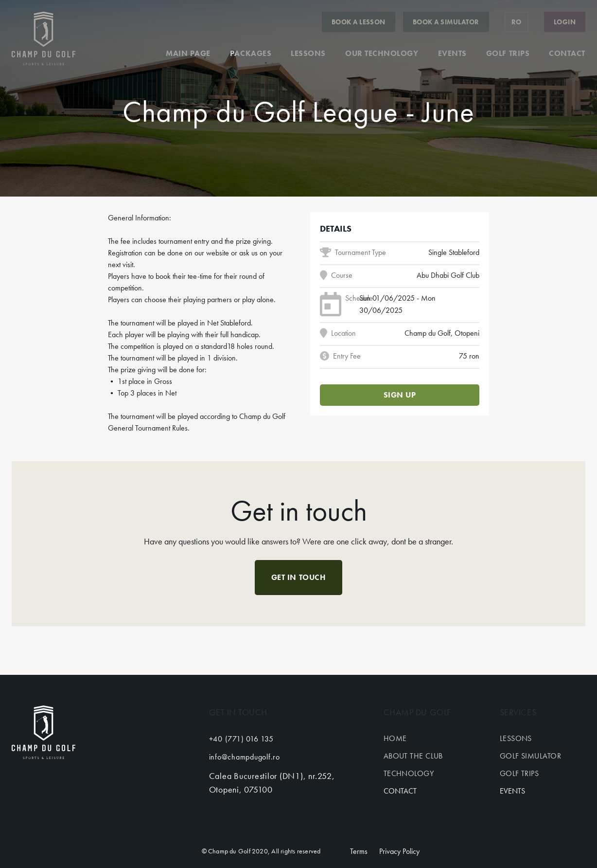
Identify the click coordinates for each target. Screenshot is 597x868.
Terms (359, 851)
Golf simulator (530, 756)
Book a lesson (359, 22)
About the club (413, 756)
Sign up (400, 395)
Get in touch (298, 577)
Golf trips (508, 53)
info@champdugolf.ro (245, 757)
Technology (409, 773)
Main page (188, 53)
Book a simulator (446, 22)
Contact (567, 53)
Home (395, 738)
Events (452, 53)
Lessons (308, 53)
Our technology (382, 53)
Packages (251, 53)
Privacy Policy (399, 851)
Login (565, 22)
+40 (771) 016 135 (241, 739)
